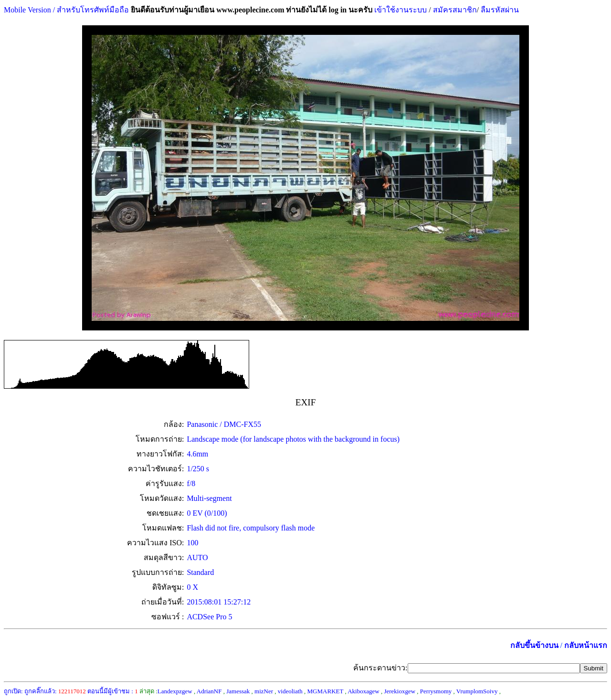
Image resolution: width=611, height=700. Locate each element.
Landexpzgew (175, 691)
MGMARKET (326, 691)
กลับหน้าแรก (586, 645)
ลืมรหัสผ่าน (499, 10)
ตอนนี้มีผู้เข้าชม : (113, 691)
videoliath (290, 691)
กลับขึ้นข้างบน (534, 645)
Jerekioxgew (400, 691)
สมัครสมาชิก (455, 10)
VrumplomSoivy (477, 691)
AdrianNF (209, 691)
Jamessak (238, 691)
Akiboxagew (363, 691)
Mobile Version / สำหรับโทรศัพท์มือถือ (66, 10)
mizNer (264, 691)
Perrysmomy (436, 691)
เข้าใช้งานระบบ (400, 10)
